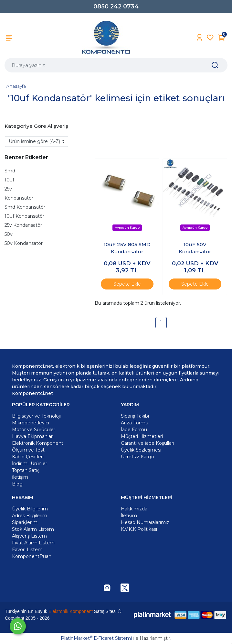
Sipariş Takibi (135, 416)
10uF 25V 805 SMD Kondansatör (127, 248)
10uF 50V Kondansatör (195, 248)
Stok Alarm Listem (33, 529)
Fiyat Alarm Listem (33, 543)
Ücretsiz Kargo (137, 457)
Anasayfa (16, 86)
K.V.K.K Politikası (139, 529)
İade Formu (134, 430)
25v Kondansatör (23, 225)
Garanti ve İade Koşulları (148, 443)
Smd (10, 171)
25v (8, 189)
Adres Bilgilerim (30, 516)
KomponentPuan (32, 556)
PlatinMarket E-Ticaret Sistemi (96, 638)
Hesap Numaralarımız (145, 522)
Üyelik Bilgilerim (30, 509)
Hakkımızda (134, 509)
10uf (9, 180)
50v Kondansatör (24, 243)
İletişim (129, 516)
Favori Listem (27, 550)
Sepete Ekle (127, 284)
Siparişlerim (25, 522)
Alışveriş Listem (29, 536)
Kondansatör (19, 198)
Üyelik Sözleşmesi (141, 450)
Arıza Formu (135, 423)
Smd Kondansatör (25, 207)
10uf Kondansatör (24, 216)
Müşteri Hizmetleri (142, 436)
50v (9, 234)
